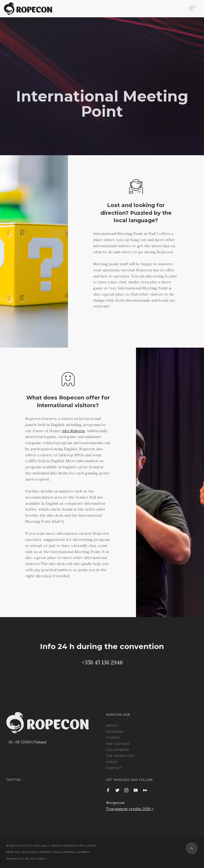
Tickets (113, 738)
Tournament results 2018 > (130, 809)
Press (112, 762)
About (112, 726)
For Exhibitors (120, 756)
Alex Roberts (73, 431)
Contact (114, 768)
